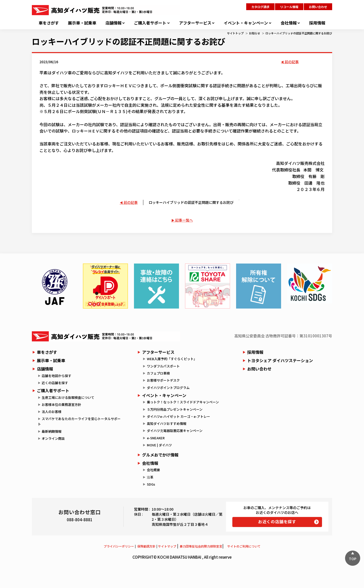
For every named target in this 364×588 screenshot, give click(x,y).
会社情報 (289, 23)
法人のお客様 (52, 412)
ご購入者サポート (150, 23)
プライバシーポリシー (119, 546)
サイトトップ (235, 33)
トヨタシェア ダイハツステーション (280, 360)
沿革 (150, 477)
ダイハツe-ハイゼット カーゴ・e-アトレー (178, 416)
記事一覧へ (184, 220)
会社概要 (153, 470)
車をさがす (49, 23)
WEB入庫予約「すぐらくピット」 (172, 359)
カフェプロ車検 (158, 373)
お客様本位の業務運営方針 (61, 405)
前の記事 (292, 62)
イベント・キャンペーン (246, 23)
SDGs (151, 484)
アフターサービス (195, 23)
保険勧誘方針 (146, 546)
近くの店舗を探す (55, 383)
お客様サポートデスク (163, 380)
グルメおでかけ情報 (160, 455)
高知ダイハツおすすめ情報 (167, 423)
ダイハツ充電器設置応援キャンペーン (175, 431)
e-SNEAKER (156, 438)
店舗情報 (113, 23)
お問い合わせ (318, 7)
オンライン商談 (53, 438)
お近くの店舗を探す (277, 521)
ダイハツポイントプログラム (168, 388)
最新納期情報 (52, 431)
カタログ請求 (260, 7)
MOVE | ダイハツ (159, 445)
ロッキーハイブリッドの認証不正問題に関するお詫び (299, 33)
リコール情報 (289, 7)
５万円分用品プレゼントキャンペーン (175, 409)
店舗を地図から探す (56, 376)
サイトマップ (167, 546)
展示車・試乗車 (82, 23)
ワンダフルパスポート (163, 366)
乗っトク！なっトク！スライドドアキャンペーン (183, 402)
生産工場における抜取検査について (68, 397)
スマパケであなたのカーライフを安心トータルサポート (79, 421)
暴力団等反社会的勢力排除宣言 (201, 546)
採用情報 (317, 23)
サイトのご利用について (244, 546)
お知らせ (255, 33)
